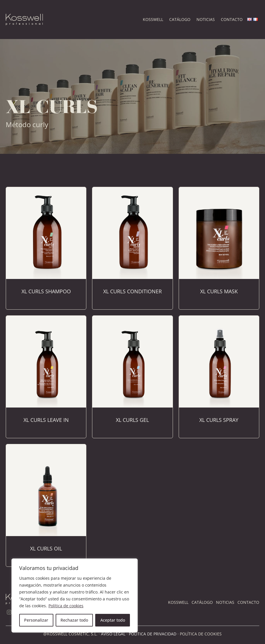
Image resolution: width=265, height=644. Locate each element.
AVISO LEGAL (113, 634)
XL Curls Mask (219, 291)
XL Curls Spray (219, 420)
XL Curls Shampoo (46, 291)
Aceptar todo (113, 620)
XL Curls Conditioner (132, 291)
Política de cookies (66, 606)
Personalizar (36, 620)
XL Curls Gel (132, 420)
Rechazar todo (74, 620)
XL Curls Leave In (46, 420)
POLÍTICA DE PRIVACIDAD (153, 634)
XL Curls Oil (46, 548)
